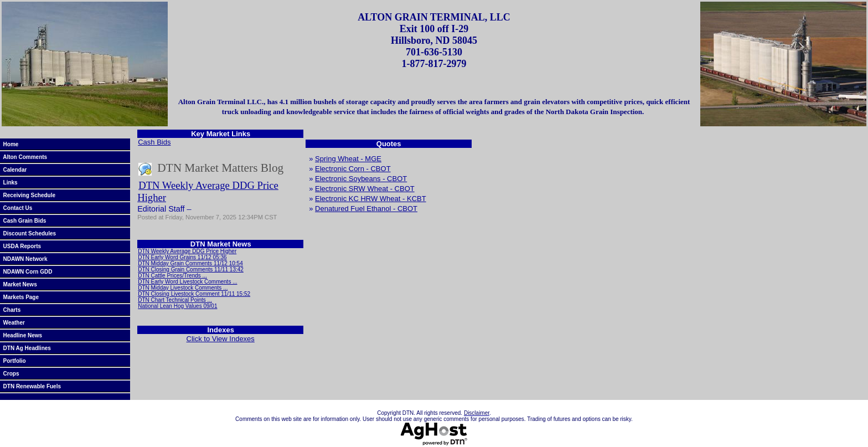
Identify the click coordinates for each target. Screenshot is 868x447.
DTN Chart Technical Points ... (175, 300)
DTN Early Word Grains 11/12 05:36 (182, 257)
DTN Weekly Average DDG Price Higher (187, 251)
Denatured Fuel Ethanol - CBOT (366, 209)
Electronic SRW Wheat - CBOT (365, 189)
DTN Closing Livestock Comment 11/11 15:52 (194, 294)
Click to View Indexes (221, 339)
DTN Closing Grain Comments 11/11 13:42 (191, 269)
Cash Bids (154, 142)
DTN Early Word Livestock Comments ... (187, 282)
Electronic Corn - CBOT (353, 169)
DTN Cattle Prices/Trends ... (172, 276)
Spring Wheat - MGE (348, 159)
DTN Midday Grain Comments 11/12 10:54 (190, 263)
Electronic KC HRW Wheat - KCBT (371, 199)
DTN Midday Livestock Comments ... (183, 288)
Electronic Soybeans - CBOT (361, 179)
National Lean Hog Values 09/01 (177, 306)
